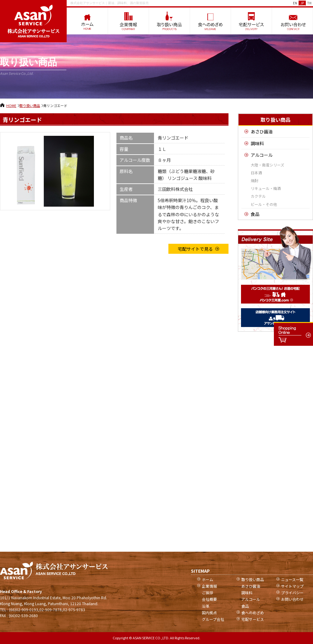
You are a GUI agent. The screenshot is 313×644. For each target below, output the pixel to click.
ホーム (208, 579)
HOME (11, 105)
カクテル (258, 196)
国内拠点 (209, 613)
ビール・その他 (264, 204)
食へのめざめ (253, 613)
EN (295, 3)
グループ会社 (213, 619)
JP (302, 3)
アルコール (262, 155)
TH (309, 3)
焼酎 (254, 180)
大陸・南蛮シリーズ (267, 165)
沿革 (206, 606)
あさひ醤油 (262, 131)
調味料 (257, 143)
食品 (255, 214)
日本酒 (256, 173)
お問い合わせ (292, 599)
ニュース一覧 (292, 579)
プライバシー (292, 593)
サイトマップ (292, 586)
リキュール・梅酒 (266, 188)
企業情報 (209, 586)
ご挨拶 (208, 593)
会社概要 (209, 599)
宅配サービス (253, 619)
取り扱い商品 (30, 105)
